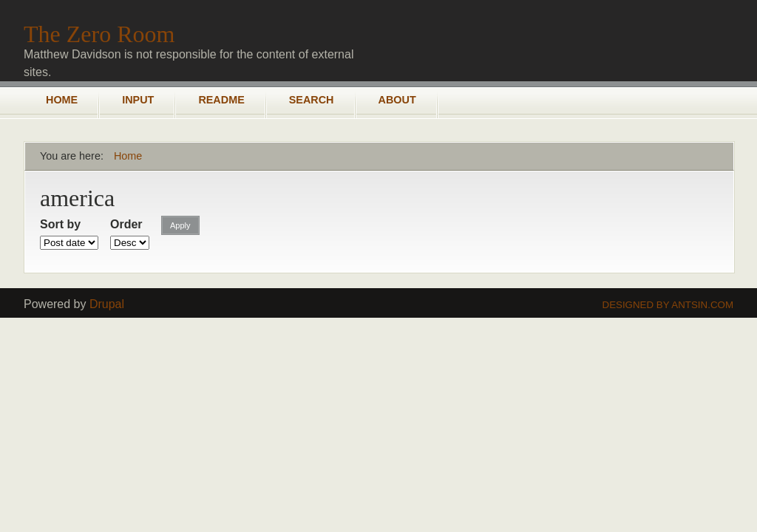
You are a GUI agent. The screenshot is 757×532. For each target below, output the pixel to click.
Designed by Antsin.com (668, 305)
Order (126, 224)
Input (138, 100)
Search (312, 100)
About (397, 100)
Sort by (60, 224)
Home (62, 100)
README (221, 100)
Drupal (107, 304)
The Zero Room (99, 34)
